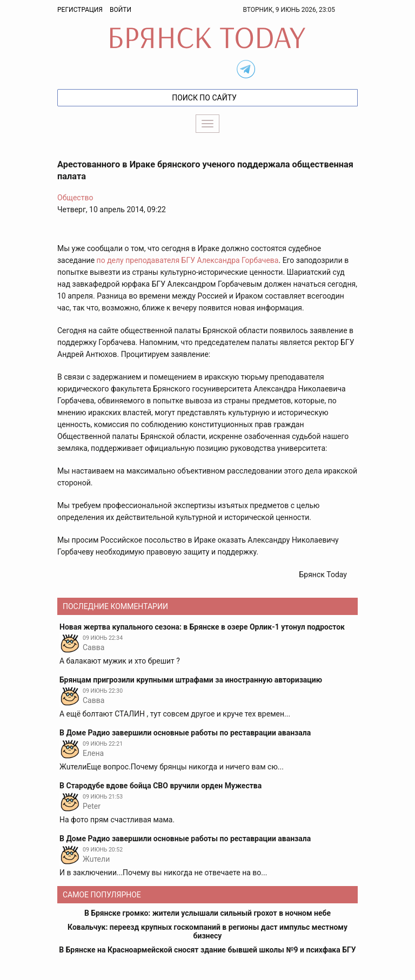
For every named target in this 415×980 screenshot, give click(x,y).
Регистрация (80, 10)
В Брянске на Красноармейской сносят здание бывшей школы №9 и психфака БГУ (207, 950)
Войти (121, 10)
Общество (75, 198)
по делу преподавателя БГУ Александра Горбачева (188, 260)
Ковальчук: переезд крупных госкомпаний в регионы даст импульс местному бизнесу (207, 931)
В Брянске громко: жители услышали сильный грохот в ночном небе (207, 913)
